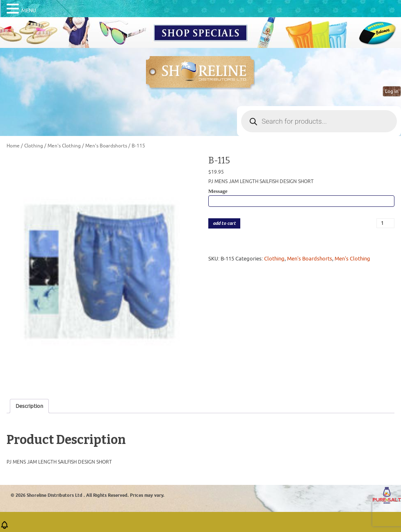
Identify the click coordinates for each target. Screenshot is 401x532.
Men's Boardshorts (106, 146)
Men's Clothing (64, 146)
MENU (29, 10)
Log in (392, 91)
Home (13, 146)
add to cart (224, 223)
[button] (5, 528)
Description (29, 406)
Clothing (34, 146)
